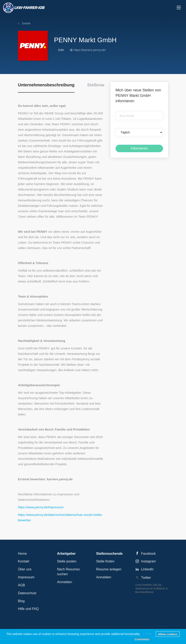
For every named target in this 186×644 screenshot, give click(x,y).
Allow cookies (168, 634)
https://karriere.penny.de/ (90, 50)
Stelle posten (67, 561)
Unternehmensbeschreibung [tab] (46, 85)
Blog (21, 601)
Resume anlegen (109, 569)
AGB (21, 585)
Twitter (146, 578)
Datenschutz (27, 593)
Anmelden (65, 582)
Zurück (26, 23)
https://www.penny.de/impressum (41, 507)
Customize (142, 639)
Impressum (26, 577)
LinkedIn (148, 569)
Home (22, 554)
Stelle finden (105, 561)
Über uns (25, 569)
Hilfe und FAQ (28, 609)
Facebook (148, 554)
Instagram (149, 561)
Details (147, 634)
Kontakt (24, 561)
